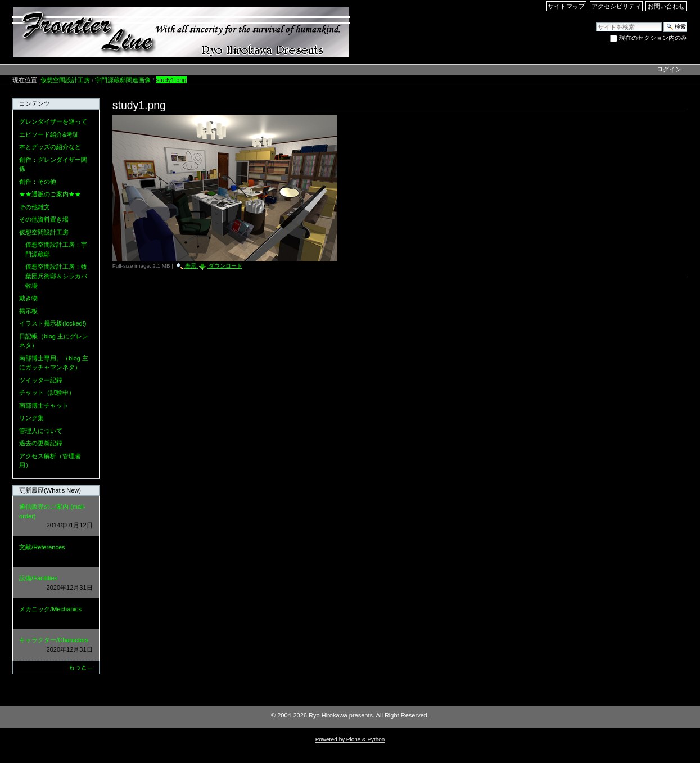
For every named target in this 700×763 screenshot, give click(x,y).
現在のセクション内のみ (653, 38)
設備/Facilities (56, 583)
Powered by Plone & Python (350, 739)
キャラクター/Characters (56, 645)
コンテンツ (35, 103)
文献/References (56, 552)
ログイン (669, 69)
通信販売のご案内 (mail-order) (56, 517)
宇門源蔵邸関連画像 (123, 80)
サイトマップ (566, 6)
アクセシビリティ (616, 6)
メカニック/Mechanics (56, 614)
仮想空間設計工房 (65, 80)
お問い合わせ (666, 6)
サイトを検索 (596, 22)
